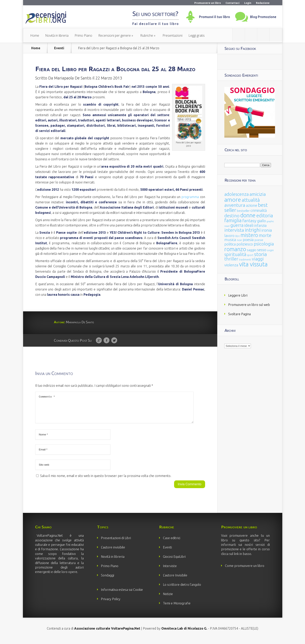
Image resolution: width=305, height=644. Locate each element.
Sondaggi (108, 580)
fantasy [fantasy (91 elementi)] (249, 221)
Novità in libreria (57, 35)
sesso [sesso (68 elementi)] (262, 250)
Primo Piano (83, 35)
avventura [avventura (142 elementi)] (235, 205)
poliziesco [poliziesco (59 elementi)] (245, 244)
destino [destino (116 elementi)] (232, 216)
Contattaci (233, 3)
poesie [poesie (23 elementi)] (259, 240)
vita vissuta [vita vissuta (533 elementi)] (253, 264)
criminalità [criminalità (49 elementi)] (259, 210)
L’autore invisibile (113, 552)
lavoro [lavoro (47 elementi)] (229, 236)
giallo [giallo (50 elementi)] (262, 221)
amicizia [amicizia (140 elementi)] (258, 194)
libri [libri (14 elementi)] (238, 236)
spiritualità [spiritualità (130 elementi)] (235, 254)
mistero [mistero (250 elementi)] (249, 235)
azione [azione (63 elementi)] (252, 205)
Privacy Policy (111, 604)
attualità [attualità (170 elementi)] (251, 200)
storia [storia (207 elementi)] (261, 254)
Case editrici (172, 543)
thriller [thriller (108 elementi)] (231, 259)
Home (35, 35)
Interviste (170, 571)
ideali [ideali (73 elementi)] (249, 225)
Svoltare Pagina (239, 314)
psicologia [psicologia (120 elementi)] (264, 244)
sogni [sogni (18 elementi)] (270, 250)
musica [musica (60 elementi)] (230, 240)
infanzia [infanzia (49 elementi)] (260, 225)
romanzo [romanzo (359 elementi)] (235, 249)
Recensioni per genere (115, 35)
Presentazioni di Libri (116, 543)
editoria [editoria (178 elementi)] (265, 216)
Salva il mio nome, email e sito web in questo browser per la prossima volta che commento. (106, 481)
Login (248, 3)
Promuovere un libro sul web (249, 305)
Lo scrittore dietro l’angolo (182, 589)
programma (190, 197)
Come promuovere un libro (245, 571)
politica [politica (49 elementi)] (230, 244)
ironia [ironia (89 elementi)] (267, 230)
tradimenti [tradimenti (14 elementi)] (245, 260)
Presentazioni (172, 35)
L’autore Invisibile (175, 580)
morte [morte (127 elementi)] (265, 235)
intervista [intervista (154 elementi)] (234, 230)
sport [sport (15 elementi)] (250, 255)
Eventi (59, 48)
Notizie (168, 599)
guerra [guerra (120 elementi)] (237, 225)
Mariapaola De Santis (73, 78)
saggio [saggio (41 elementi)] (252, 250)
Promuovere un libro (208, 3)
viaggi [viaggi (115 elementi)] (258, 259)
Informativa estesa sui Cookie (122, 595)
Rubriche (147, 35)
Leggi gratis (197, 35)
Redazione (263, 3)
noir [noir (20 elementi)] (239, 240)
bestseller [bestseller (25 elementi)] (243, 211)
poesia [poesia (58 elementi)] (248, 240)
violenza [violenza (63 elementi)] (231, 265)
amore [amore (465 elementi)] (233, 199)
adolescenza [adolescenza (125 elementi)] (237, 194)
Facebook (106, 341)
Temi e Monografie (177, 608)
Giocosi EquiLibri (174, 561)
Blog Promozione (263, 17)
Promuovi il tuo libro (215, 17)
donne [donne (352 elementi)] (248, 215)
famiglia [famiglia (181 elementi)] (233, 220)
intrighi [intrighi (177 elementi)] (253, 230)
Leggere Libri (238, 295)
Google (99, 341)
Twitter (114, 341)
